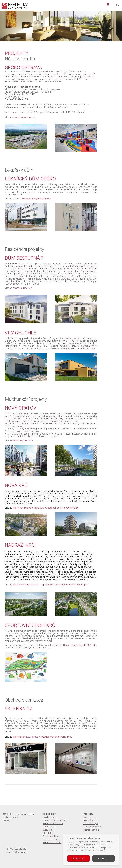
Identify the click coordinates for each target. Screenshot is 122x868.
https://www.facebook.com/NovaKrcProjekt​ (56, 508)
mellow (15, 817)
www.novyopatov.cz (23, 440)
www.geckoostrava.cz (24, 117)
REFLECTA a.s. (49, 827)
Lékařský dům (89, 820)
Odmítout (103, 859)
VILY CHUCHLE (55, 21)
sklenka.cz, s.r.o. (50, 817)
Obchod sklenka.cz (91, 830)
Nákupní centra (90, 817)
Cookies (6, 820)
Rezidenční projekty (91, 824)
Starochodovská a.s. (51, 836)
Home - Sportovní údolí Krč (77, 645)
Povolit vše (79, 859)
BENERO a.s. (48, 830)
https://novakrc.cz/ (22, 508)
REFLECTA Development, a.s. (55, 820)
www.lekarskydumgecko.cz (37, 199)
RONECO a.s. (49, 833)
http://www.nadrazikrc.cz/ (25, 585)
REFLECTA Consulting (52, 843)
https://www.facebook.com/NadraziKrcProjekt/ (65, 585)
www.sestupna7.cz (22, 288)
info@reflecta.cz (19, 852)
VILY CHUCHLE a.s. (51, 839)
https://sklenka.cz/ (22, 737)
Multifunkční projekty (92, 827)
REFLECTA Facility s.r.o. (53, 824)
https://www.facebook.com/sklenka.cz (53, 737)
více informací (45, 27)
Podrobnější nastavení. (96, 850)
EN (118, 5)
